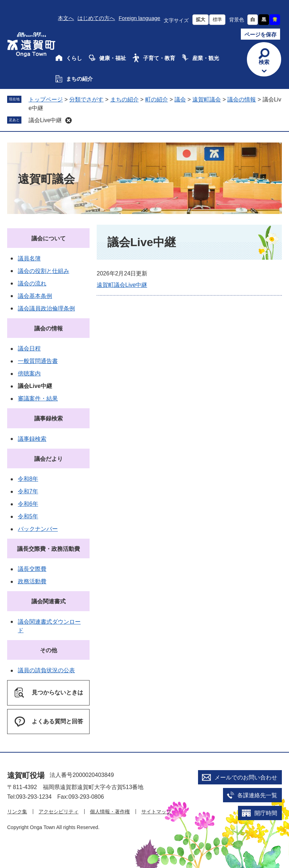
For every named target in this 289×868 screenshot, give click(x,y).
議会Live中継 (45, 120)
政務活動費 (32, 581)
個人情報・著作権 (110, 812)
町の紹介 (157, 99)
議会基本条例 (35, 296)
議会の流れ (32, 283)
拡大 (201, 19)
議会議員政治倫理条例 (46, 308)
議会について (49, 238)
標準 (217, 19)
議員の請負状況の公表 (46, 670)
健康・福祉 (113, 58)
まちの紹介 (79, 79)
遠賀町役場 (26, 775)
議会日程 (29, 348)
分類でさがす (86, 99)
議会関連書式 (49, 601)
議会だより (49, 459)
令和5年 (28, 516)
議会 (180, 99)
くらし (74, 58)
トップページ (46, 99)
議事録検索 (49, 418)
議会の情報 (242, 99)
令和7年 (28, 491)
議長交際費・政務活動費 (49, 549)
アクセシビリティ (59, 812)
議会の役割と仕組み (44, 271)
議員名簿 (29, 258)
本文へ (66, 18)
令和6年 (28, 504)
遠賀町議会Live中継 (122, 285)
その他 (49, 650)
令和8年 (28, 479)
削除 (69, 120)
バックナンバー (38, 529)
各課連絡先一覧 (257, 795)
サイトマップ (156, 812)
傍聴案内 (29, 373)
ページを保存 (260, 34)
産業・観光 (206, 58)
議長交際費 (32, 569)
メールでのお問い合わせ (246, 777)
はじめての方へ (96, 18)
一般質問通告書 (38, 361)
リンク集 (17, 812)
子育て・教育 (159, 58)
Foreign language (139, 18)
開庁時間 (266, 813)
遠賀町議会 (207, 99)
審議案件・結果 (38, 398)
